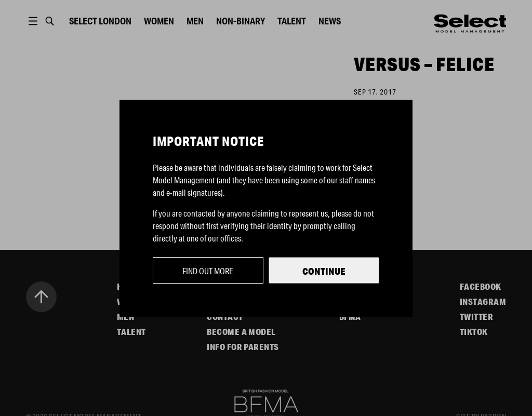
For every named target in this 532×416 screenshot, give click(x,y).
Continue (324, 271)
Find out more (208, 271)
